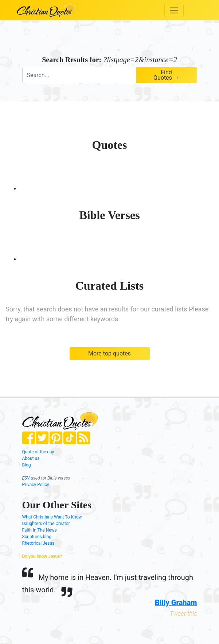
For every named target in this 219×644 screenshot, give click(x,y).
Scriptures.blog (37, 537)
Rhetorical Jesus (38, 543)
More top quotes (109, 353)
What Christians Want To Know (52, 517)
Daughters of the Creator (46, 524)
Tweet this (183, 613)
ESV (26, 478)
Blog (27, 465)
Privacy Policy (36, 485)
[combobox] (79, 75)
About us (31, 458)
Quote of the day (38, 452)
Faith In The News (40, 530)
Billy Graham (176, 603)
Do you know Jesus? (42, 556)
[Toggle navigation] (174, 10)
